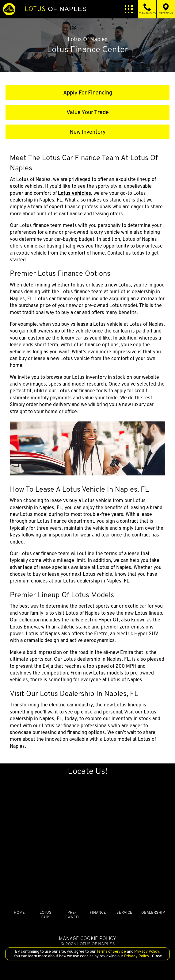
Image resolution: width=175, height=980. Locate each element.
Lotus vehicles (74, 193)
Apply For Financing (88, 92)
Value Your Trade (88, 112)
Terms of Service (111, 951)
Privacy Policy (146, 951)
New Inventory (88, 132)
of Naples (56, 9)
